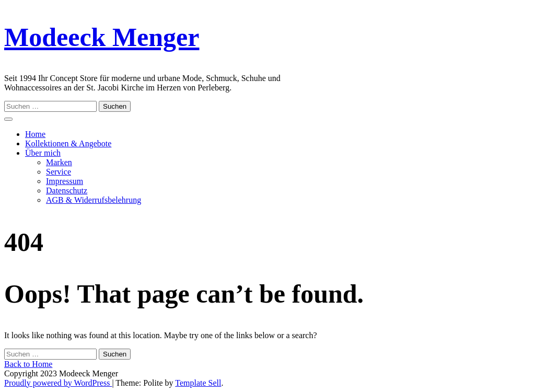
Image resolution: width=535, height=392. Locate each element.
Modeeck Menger (102, 37)
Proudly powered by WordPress (58, 383)
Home (35, 134)
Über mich (43, 153)
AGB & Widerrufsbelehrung (94, 200)
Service (59, 172)
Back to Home (28, 364)
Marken (59, 162)
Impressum (65, 181)
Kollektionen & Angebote (68, 143)
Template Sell (198, 383)
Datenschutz (67, 191)
